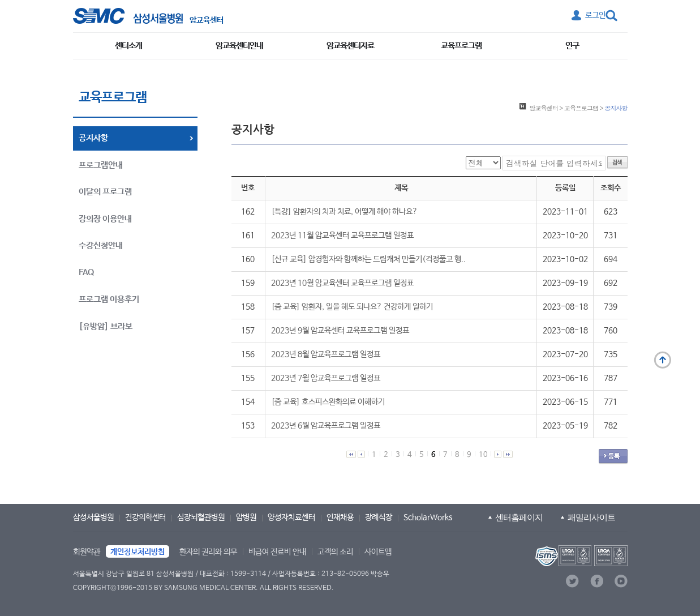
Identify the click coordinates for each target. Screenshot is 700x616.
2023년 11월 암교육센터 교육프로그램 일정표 (342, 236)
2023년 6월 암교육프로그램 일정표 (326, 426)
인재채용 (340, 517)
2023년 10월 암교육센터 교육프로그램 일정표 (342, 283)
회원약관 (87, 552)
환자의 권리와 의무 (208, 552)
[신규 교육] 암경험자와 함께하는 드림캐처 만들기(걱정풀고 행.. (368, 259)
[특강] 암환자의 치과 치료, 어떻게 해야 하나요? (344, 212)
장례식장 (379, 517)
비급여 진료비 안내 (277, 552)
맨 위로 (663, 360)
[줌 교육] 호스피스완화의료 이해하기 (328, 402)
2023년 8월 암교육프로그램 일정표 (326, 354)
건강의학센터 (145, 517)
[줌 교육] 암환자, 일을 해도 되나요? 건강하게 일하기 (352, 307)
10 (483, 455)
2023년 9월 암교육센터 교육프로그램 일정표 (340, 331)
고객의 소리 (335, 552)
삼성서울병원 (93, 517)
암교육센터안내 (239, 46)
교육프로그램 (461, 46)
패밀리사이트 (591, 517)
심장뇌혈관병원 (201, 517)
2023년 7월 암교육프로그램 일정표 (326, 378)
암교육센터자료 (350, 46)
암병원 (246, 517)
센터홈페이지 (519, 517)
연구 (572, 46)
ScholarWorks (428, 517)
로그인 (595, 15)
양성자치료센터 (291, 517)
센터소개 (128, 46)
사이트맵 (378, 552)
